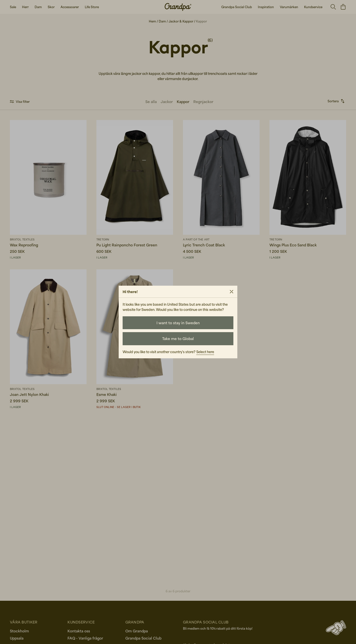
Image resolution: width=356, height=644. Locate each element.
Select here (205, 352)
